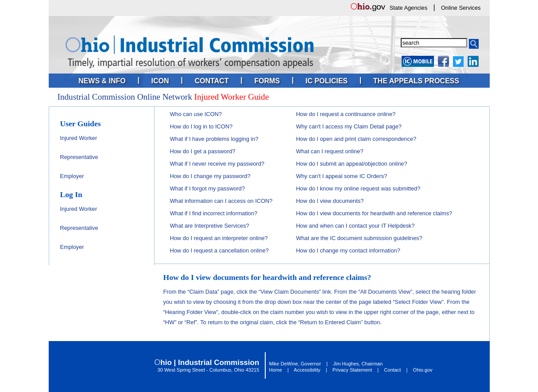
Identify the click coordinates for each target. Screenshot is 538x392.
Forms (267, 81)
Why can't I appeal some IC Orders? (341, 176)
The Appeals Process (416, 81)
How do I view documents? (330, 201)
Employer (72, 176)
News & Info (102, 81)
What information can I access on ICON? (221, 201)
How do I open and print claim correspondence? (356, 139)
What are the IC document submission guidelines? (359, 238)
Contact (211, 81)
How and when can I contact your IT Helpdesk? (355, 226)
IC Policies (327, 81)
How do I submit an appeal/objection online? (351, 164)
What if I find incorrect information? (214, 213)
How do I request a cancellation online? (219, 250)
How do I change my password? (210, 176)
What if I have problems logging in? (214, 139)
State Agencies (408, 8)
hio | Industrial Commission (210, 363)
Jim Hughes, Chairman (358, 364)
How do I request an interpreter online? (219, 238)
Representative (79, 157)
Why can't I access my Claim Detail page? (349, 126)
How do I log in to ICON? (201, 126)
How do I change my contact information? (348, 250)
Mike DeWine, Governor (295, 364)
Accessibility (307, 370)
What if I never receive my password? (217, 164)
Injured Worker (79, 138)
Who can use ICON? (196, 114)
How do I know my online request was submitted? (358, 188)
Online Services (461, 8)
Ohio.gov (423, 370)
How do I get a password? (203, 151)
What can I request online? (329, 151)
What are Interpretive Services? (210, 226)
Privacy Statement (352, 370)
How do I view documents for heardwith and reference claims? (374, 213)
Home (276, 370)
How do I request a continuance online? (346, 114)
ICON (160, 81)
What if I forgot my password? (207, 188)
